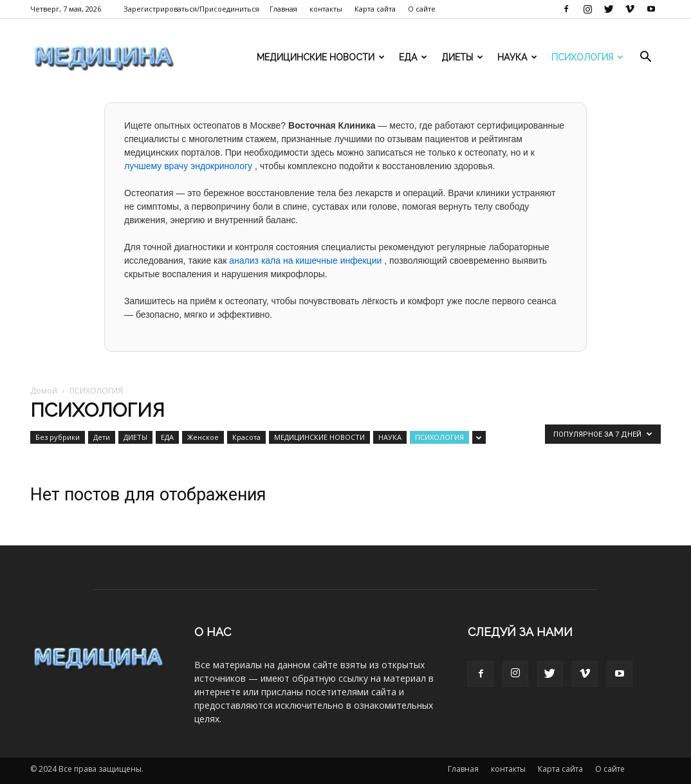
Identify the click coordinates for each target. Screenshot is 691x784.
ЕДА (413, 57)
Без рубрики (58, 437)
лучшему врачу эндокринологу (189, 166)
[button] (645, 58)
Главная (283, 9)
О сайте (422, 9)
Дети (102, 437)
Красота (246, 437)
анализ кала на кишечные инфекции (307, 260)
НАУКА (517, 57)
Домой (44, 391)
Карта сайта (375, 9)
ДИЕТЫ (462, 57)
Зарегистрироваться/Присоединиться (191, 9)
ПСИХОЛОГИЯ (587, 57)
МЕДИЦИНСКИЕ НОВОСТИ (321, 57)
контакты (326, 9)
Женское (203, 437)
